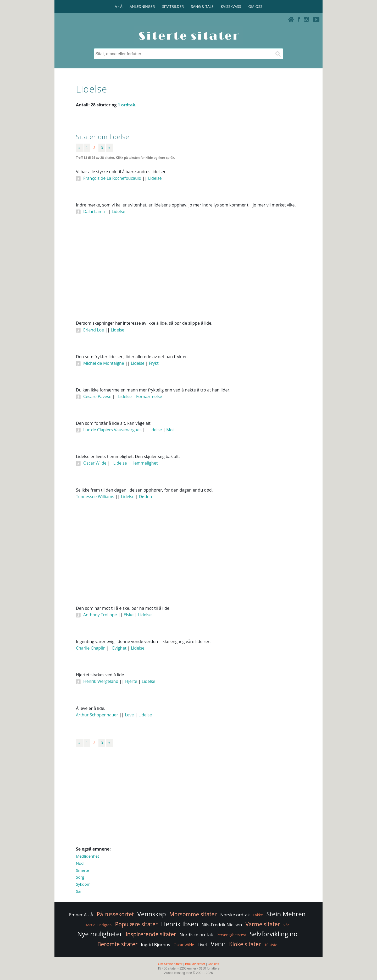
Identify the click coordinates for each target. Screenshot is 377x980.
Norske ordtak (235, 915)
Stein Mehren (286, 914)
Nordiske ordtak (196, 935)
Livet (202, 944)
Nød (80, 863)
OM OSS (255, 6)
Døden (146, 497)
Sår (79, 891)
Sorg (80, 877)
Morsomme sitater (193, 914)
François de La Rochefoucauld (112, 178)
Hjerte (131, 681)
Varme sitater (263, 924)
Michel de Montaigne (104, 363)
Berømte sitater (117, 944)
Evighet (119, 648)
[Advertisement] (188, 275)
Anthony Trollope (100, 615)
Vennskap (151, 914)
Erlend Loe (94, 330)
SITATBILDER (173, 6)
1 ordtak (126, 105)
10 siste (271, 945)
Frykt (154, 363)
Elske (129, 615)
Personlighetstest (231, 935)
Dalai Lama (94, 211)
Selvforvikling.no (273, 934)
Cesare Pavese (97, 396)
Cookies (213, 964)
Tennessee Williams (95, 497)
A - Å (118, 6)
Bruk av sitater (195, 964)
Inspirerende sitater (151, 934)
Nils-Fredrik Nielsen (222, 925)
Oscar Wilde (95, 463)
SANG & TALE (202, 6)
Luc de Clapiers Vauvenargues (112, 430)
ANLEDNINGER (142, 6)
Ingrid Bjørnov (156, 944)
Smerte (82, 870)
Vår (286, 925)
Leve (129, 715)
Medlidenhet (87, 856)
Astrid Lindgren (99, 925)
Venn (218, 944)
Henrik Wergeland (101, 681)
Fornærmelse (149, 396)
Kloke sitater (245, 944)
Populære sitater (137, 924)
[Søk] (278, 54)
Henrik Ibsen (180, 924)
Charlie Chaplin (91, 648)
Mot (170, 430)
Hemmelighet (145, 463)
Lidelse (155, 178)
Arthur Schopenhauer (97, 715)
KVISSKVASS (231, 6)
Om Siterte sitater (170, 964)
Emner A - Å (81, 915)
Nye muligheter (100, 934)
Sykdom (83, 884)
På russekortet (115, 914)
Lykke (258, 915)
